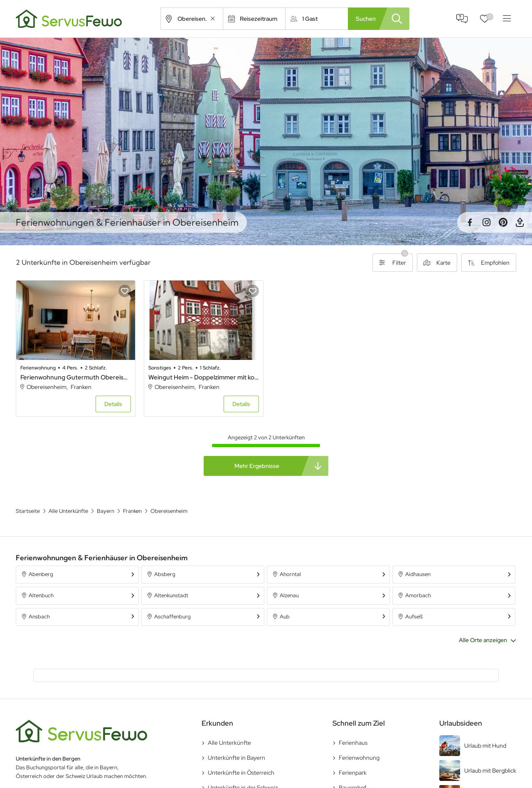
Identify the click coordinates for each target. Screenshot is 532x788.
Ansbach (39, 616)
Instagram (486, 222)
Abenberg (41, 574)
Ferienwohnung (359, 757)
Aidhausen (418, 574)
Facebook (470, 222)
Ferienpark (353, 772)
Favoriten (490, 17)
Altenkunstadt (171, 595)
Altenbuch (41, 595)
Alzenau (289, 595)
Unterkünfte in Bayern (236, 757)
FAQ (462, 19)
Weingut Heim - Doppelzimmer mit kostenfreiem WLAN (202, 377)
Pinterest (503, 222)
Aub (285, 616)
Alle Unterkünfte (229, 742)
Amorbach (418, 595)
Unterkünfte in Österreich (241, 772)
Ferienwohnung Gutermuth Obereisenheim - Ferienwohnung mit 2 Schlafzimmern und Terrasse (75, 377)
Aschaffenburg (172, 616)
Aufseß (414, 616)
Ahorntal (290, 574)
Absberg (165, 574)
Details (112, 404)
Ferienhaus (353, 742)
